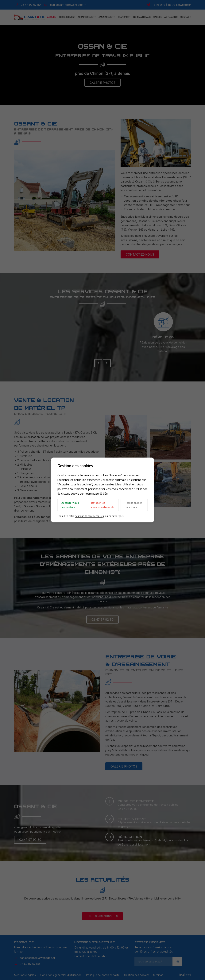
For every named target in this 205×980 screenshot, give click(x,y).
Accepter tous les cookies (70, 505)
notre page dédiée (96, 493)
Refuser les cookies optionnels (103, 505)
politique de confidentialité (89, 516)
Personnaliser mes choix (133, 505)
